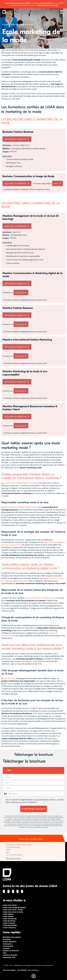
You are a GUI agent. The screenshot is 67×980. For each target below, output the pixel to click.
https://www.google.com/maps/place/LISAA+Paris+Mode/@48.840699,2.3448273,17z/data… (33, 858)
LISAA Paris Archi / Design (13, 910)
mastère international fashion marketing (21, 483)
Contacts (6, 948)
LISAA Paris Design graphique (14, 907)
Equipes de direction (11, 951)
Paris (56, 183)
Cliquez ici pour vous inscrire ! (47, 5)
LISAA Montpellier (10, 925)
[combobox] (6, 794)
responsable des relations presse (41, 598)
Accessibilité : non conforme (28, 970)
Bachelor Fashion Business (18, 132)
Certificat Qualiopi (10, 955)
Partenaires (7, 944)
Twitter (18, 891)
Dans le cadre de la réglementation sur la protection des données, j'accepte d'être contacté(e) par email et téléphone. (34, 801)
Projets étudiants (10, 942)
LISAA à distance (9, 928)
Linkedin (13, 891)
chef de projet (10, 678)
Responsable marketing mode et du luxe (21, 507)
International (8, 946)
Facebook (4, 891)
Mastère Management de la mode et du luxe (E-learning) (31, 217)
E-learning (19, 293)
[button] (34, 976)
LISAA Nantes (8, 914)
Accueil (5, 24)
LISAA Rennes (8, 916)
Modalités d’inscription (12, 937)
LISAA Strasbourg (10, 919)
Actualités (7, 939)
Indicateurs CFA (9, 957)
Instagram (8, 891)
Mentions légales (9, 970)
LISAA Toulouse (9, 923)
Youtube (22, 891)
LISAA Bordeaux (9, 921)
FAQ (4, 953)
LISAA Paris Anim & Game (13, 912)
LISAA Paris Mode (10, 905)
